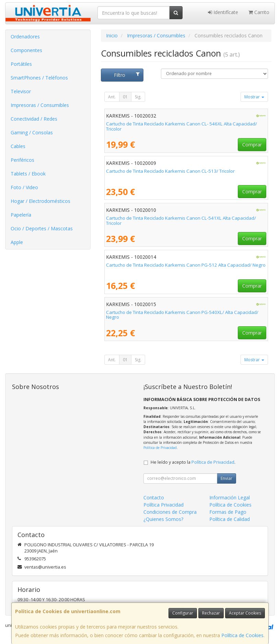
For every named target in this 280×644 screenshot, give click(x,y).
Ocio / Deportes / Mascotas (42, 228)
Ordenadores (25, 37)
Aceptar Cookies (245, 613)
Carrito (259, 12)
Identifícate (223, 12)
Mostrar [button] (254, 97)
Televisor (21, 91)
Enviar (226, 478)
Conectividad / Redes (34, 119)
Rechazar (211, 613)
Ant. (112, 97)
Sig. (138, 97)
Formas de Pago (228, 512)
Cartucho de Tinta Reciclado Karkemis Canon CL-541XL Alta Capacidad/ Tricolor (181, 221)
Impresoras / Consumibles (40, 105)
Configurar (183, 613)
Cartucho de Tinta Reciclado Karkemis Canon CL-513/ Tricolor (170, 171)
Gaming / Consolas (32, 132)
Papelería (21, 215)
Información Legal (230, 497)
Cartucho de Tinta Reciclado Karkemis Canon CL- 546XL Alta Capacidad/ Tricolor (182, 126)
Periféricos (22, 160)
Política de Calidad (230, 519)
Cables (18, 146)
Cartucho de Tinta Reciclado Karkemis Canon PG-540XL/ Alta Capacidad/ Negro (182, 315)
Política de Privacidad (160, 448)
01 (125, 97)
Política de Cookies (242, 635)
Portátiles (21, 64)
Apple (17, 242)
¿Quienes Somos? (163, 519)
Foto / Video (24, 187)
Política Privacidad (164, 505)
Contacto (154, 497)
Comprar (252, 144)
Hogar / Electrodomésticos (40, 201)
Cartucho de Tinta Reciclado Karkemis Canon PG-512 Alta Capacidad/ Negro (186, 265)
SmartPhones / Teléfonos (39, 78)
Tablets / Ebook (28, 174)
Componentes (26, 50)
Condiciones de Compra (170, 512)
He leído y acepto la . (193, 462)
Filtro (127, 75)
